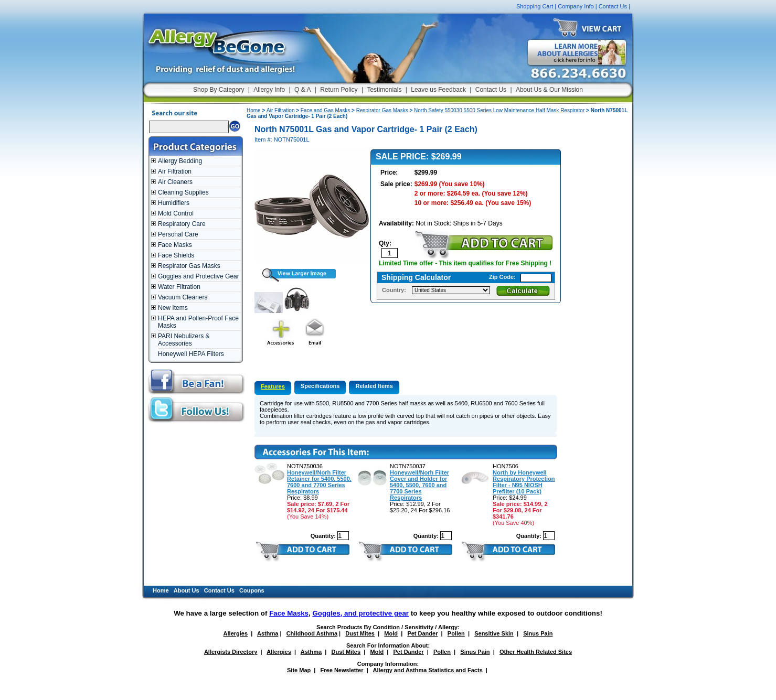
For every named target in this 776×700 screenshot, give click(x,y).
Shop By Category (219, 90)
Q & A (302, 90)
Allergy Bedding (180, 161)
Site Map (299, 670)
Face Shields (176, 255)
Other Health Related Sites (536, 652)
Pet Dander (422, 633)
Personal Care (178, 234)
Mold (391, 633)
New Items (173, 308)
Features (273, 386)
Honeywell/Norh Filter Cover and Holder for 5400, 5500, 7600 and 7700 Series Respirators (419, 485)
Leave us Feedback (438, 90)
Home (254, 110)
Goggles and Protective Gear (199, 276)
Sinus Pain (538, 633)
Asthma (268, 633)
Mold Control (176, 213)
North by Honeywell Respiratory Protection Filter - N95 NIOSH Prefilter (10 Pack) (524, 482)
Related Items (374, 386)
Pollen (456, 633)
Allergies (236, 633)
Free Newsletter (342, 670)
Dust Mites (360, 633)
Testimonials (384, 90)
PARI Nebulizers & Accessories (184, 340)
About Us (187, 590)
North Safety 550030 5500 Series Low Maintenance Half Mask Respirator (499, 110)
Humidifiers (174, 203)
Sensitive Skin (494, 633)
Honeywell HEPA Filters (191, 354)
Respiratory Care (182, 224)
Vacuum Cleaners (183, 297)
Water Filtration (179, 287)
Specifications (320, 386)
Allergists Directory (231, 652)
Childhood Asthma (312, 633)
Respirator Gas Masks (189, 266)
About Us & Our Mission (549, 90)
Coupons (252, 590)
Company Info (576, 6)
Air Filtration (175, 171)
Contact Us (613, 6)
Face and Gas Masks (325, 110)
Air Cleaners (175, 182)
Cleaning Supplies (183, 192)
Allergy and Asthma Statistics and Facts (427, 670)
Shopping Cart (535, 6)
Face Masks (175, 245)
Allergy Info (269, 90)
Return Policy (339, 90)
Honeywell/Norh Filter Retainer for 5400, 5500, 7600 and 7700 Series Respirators (319, 482)
